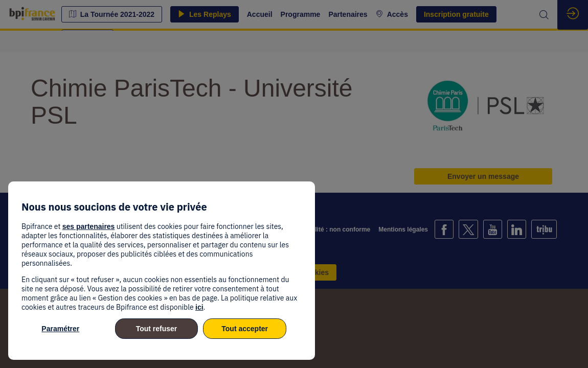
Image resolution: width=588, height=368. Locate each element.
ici (199, 307)
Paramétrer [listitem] (60, 329)
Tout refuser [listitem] (157, 329)
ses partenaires (89, 226)
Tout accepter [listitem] (245, 329)
